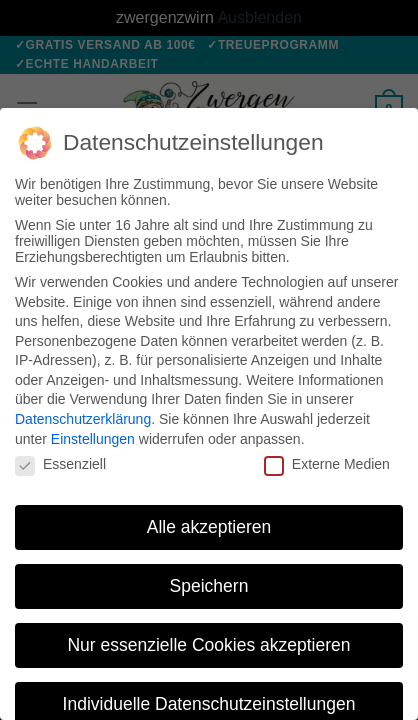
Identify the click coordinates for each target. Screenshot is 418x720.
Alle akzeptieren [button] (209, 527)
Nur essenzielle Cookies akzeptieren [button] (208, 645)
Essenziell (60, 464)
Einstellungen (93, 439)
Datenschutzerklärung (83, 419)
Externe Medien (327, 464)
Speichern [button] (209, 586)
